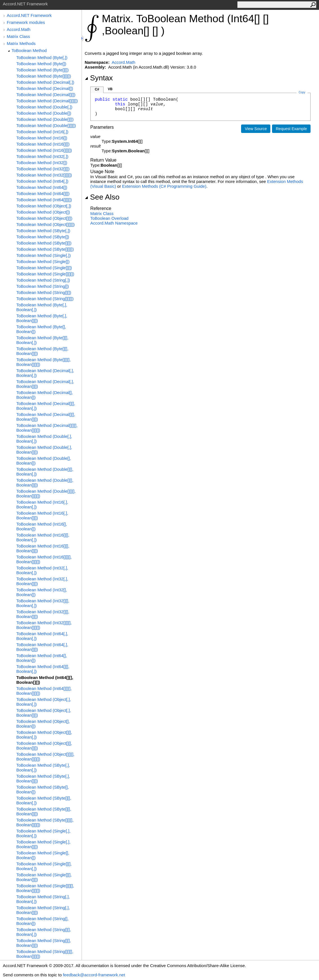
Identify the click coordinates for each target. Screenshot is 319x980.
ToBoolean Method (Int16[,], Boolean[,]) (42, 504)
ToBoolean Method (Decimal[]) (45, 88)
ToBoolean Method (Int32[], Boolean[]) (42, 592)
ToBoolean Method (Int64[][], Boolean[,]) (43, 669)
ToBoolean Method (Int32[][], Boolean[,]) (43, 603)
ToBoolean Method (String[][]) (44, 292)
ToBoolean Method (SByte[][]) (44, 243)
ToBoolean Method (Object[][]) (44, 218)
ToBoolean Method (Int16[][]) (43, 144)
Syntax (99, 78)
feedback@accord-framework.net (94, 975)
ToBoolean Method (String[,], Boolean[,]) (43, 899)
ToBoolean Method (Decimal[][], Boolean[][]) (46, 417)
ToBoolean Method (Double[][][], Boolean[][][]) (46, 494)
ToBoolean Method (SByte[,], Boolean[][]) (43, 778)
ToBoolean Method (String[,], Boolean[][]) (43, 910)
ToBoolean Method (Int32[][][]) (44, 175)
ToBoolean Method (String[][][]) (45, 299)
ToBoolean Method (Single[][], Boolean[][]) (44, 877)
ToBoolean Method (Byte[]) (41, 64)
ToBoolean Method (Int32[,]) (42, 156)
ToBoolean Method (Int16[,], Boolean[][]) (42, 515)
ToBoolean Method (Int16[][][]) (44, 150)
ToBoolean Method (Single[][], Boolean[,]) (44, 866)
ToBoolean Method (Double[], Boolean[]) (44, 461)
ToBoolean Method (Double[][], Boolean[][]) (45, 483)
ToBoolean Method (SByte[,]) (43, 231)
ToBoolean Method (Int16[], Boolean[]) (42, 526)
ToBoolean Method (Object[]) (43, 212)
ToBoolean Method (29, 50)
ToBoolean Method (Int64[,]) (42, 181)
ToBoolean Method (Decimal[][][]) (47, 101)
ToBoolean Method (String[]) (43, 286)
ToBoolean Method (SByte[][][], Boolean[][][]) (45, 822)
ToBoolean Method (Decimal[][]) (46, 95)
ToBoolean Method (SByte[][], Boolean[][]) (44, 811)
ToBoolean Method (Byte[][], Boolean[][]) (42, 351)
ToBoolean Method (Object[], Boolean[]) (43, 724)
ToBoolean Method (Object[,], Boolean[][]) (44, 713)
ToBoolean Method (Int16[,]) (42, 132)
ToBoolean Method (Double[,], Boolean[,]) (44, 439)
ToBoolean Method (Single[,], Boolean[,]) (43, 833)
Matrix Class (18, 36)
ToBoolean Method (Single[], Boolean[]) (43, 855)
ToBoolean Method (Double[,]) (44, 107)
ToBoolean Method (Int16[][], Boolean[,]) (43, 537)
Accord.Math (19, 29)
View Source (256, 129)
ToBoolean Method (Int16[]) (42, 138)
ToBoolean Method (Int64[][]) (43, 193)
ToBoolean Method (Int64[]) (42, 187)
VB (110, 89)
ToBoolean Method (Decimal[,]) (45, 82)
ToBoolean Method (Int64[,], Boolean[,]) (42, 636)
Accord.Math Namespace (114, 223)
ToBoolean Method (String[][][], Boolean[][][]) (45, 954)
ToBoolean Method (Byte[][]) (42, 70)
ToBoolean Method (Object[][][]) (46, 224)
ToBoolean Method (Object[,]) (44, 206)
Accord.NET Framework (29, 15)
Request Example (291, 129)
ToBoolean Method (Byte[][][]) (44, 76)
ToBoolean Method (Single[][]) (44, 268)
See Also (102, 197)
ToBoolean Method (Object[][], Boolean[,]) (44, 735)
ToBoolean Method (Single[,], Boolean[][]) (43, 844)
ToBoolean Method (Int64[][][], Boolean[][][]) (44, 691)
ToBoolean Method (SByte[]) (43, 237)
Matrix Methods (21, 43)
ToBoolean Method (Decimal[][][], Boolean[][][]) (47, 428)
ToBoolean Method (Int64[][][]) (44, 200)
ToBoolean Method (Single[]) (43, 262)
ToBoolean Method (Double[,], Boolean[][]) (44, 450)
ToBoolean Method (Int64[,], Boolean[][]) (42, 647)
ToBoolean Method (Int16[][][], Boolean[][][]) (44, 559)
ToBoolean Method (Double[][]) (45, 119)
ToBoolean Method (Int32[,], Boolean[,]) (42, 570)
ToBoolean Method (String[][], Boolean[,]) (44, 932)
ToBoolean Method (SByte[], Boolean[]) (43, 789)
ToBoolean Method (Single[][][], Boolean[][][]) (45, 888)
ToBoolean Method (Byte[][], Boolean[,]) (42, 340)
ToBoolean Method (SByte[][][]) (45, 249)
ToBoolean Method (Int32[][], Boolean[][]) (43, 614)
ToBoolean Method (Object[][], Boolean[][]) (44, 746)
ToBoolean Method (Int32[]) (42, 163)
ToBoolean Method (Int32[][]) (43, 169)
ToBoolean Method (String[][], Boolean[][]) (44, 943)
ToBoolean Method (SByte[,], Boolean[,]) (43, 768)
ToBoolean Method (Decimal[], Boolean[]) (45, 395)
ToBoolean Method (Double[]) (44, 113)
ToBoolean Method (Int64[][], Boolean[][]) (45, 680)
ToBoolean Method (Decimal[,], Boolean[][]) (45, 384)
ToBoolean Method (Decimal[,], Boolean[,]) (45, 373)
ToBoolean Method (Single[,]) (43, 255)
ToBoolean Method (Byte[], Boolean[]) (41, 329)
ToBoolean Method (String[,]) (43, 280)
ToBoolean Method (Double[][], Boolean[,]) (45, 472)
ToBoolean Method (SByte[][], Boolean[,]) (44, 800)
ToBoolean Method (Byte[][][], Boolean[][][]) (43, 362)
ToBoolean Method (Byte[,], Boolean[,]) (42, 307)
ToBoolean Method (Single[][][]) (45, 274)
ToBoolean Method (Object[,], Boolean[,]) (44, 702)
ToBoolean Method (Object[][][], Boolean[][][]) (45, 757)
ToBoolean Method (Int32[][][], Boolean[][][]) (44, 625)
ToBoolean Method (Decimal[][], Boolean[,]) (46, 406)
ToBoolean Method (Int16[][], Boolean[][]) (43, 548)
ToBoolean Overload (109, 218)
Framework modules (26, 22)
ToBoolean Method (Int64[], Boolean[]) (42, 658)
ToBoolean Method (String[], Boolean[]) (42, 921)
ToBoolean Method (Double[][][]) (46, 125)
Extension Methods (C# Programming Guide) (164, 186)
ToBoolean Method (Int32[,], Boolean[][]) (42, 581)
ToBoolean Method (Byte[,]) (42, 57)
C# (97, 89)
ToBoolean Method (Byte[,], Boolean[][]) (42, 318)
